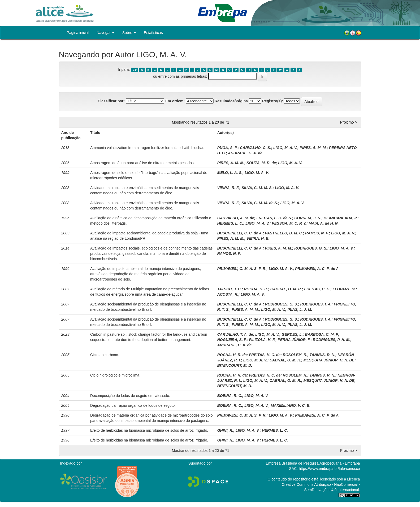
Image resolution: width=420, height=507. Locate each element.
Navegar (105, 33)
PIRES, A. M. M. (313, 148)
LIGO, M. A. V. (285, 148)
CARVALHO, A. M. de (236, 218)
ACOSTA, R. (228, 294)
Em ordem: (175, 101)
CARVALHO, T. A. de (235, 334)
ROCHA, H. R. (256, 289)
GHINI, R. (225, 430)
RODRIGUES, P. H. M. (332, 340)
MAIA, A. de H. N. (324, 223)
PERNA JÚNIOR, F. (294, 340)
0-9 (135, 70)
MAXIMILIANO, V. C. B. (291, 405)
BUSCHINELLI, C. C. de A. (240, 233)
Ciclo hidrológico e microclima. (115, 375)
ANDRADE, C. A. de (245, 153)
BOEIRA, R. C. (230, 396)
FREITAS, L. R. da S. (274, 218)
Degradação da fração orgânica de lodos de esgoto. (133, 405)
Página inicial (78, 33)
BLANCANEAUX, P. (341, 218)
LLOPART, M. (344, 289)
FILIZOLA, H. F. (262, 340)
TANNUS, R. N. (322, 355)
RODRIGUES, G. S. (311, 248)
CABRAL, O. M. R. (286, 289)
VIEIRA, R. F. (228, 188)
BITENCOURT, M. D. (235, 365)
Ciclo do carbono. (105, 355)
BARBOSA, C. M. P (322, 334)
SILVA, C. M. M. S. (257, 188)
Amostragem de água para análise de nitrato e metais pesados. (142, 163)
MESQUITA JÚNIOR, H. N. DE (329, 360)
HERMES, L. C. (230, 223)
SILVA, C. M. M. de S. (260, 203)
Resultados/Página (231, 101)
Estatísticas (153, 33)
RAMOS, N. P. (317, 233)
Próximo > (348, 122)
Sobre (129, 33)
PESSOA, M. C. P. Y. (289, 223)
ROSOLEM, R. (295, 355)
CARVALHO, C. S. (255, 148)
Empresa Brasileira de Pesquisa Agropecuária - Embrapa (313, 463)
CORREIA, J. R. (308, 218)
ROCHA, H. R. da (232, 355)
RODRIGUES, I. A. (316, 304)
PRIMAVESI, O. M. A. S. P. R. (242, 269)
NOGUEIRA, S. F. (232, 340)
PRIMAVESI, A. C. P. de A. (317, 269)
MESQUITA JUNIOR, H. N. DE (329, 381)
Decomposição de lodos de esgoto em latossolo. (130, 396)
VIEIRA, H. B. (258, 238)
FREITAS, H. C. (317, 289)
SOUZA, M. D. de (261, 163)
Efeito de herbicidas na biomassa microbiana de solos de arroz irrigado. (149, 430)
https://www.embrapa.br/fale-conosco (329, 469)
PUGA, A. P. (228, 148)
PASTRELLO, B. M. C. (284, 233)
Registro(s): (273, 101)
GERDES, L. (292, 334)
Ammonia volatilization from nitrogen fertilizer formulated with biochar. (147, 148)
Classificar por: (111, 101)
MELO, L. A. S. (230, 173)
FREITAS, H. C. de (265, 355)
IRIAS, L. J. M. (300, 309)
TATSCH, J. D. (230, 289)
